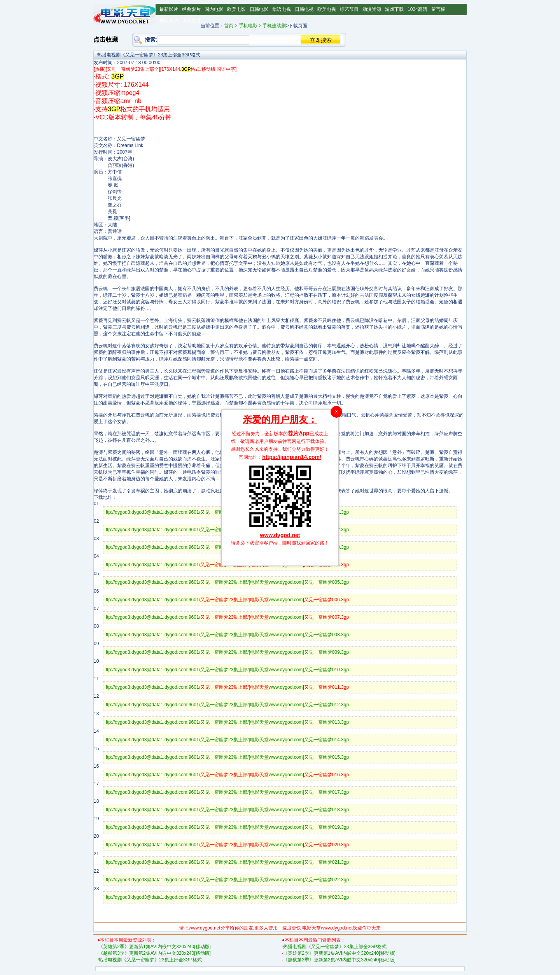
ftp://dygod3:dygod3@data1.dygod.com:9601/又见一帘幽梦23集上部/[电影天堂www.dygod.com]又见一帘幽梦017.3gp (227, 792)
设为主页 (191, 21)
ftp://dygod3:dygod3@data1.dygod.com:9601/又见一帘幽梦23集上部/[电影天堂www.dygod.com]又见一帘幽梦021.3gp (227, 862)
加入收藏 (169, 21)
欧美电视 (327, 9)
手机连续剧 (274, 26)
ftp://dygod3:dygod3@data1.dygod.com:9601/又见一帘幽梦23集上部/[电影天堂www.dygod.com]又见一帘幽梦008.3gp (227, 635)
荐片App (298, 433)
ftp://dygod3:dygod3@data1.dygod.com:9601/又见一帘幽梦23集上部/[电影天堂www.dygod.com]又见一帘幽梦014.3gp (227, 740)
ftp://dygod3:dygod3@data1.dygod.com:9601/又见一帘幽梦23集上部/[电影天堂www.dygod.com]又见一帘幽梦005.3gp (227, 582)
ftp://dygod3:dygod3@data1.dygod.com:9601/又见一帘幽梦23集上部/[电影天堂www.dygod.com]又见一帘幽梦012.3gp (227, 705)
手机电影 (248, 26)
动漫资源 (372, 9)
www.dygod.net (280, 535)
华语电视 (282, 9)
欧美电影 (236, 9)
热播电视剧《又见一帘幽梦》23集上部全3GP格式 (150, 960)
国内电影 (214, 9)
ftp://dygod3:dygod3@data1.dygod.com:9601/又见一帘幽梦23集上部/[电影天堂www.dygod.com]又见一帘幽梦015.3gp (227, 757)
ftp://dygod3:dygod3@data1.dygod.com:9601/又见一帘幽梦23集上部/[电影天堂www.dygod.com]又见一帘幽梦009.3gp (227, 652)
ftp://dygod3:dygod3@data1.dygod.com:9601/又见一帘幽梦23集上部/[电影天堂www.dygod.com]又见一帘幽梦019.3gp (227, 827)
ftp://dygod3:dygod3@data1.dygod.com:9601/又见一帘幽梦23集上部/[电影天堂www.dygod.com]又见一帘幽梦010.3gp (227, 670)
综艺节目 (349, 9)
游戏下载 (394, 9)
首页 (229, 26)
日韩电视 (304, 9)
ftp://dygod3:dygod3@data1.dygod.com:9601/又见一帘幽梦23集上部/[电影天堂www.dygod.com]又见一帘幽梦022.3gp (227, 880)
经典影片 (191, 9)
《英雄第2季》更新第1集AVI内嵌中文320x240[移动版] (155, 947)
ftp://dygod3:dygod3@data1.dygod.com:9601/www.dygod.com (227, 600)
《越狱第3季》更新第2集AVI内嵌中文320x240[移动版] (155, 953)
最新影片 (169, 9)
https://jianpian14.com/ (292, 457)
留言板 (438, 9)
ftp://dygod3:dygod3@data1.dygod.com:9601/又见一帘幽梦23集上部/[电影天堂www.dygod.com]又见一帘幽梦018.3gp (227, 810)
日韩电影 (259, 9)
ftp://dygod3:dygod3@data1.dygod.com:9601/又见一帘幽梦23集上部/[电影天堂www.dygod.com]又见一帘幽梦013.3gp (227, 722)
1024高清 (417, 9)
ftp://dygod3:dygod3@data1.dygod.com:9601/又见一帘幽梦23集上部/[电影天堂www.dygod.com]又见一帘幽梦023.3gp (227, 897)
